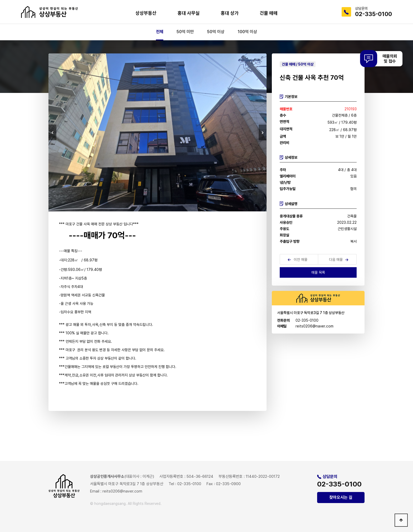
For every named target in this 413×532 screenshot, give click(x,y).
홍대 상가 (230, 13)
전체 (160, 32)
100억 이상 (247, 32)
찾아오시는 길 (341, 497)
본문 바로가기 (0, 0)
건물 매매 (269, 13)
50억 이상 (216, 32)
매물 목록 (318, 272)
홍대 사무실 (189, 13)
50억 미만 (185, 32)
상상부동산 (146, 13)
